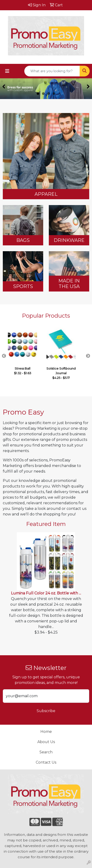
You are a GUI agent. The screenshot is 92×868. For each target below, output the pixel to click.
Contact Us (46, 762)
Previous (4, 356)
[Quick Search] (52, 71)
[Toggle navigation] (7, 71)
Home (46, 732)
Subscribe (46, 711)
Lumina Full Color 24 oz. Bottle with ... (46, 593)
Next (88, 356)
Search (46, 752)
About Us (46, 742)
